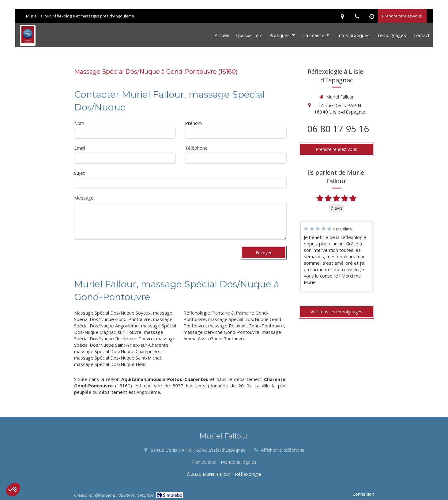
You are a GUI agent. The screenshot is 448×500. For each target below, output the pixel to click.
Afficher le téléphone (283, 450)
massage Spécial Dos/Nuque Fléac (110, 364)
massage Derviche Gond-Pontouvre (221, 332)
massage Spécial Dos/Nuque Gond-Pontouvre (123, 316)
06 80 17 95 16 (338, 129)
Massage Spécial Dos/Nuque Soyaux (112, 313)
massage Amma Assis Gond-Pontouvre (232, 335)
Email (80, 148)
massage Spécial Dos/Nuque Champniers (117, 351)
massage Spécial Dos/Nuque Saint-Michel (117, 358)
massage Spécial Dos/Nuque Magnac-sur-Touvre (125, 329)
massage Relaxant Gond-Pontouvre (246, 326)
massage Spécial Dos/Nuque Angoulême (123, 322)
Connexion (363, 494)
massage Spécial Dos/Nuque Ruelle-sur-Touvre (119, 335)
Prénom (193, 123)
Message (84, 198)
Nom (79, 123)
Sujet (79, 173)
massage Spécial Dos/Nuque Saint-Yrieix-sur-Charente (125, 342)
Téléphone (196, 148)
